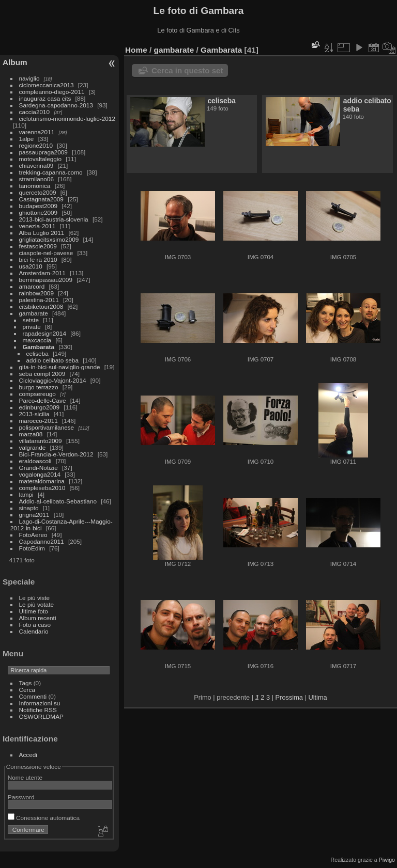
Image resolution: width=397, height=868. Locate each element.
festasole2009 (38, 246)
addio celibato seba (52, 360)
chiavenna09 (36, 165)
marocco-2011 (39, 421)
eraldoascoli (35, 461)
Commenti (33, 696)
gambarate (34, 313)
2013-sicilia (34, 414)
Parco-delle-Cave (43, 400)
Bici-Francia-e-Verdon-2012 (56, 454)
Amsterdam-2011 (42, 273)
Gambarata (39, 347)
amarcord (32, 286)
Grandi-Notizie (39, 468)
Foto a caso (35, 625)
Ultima (317, 697)
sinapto (29, 508)
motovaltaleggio (40, 159)
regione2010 (36, 145)
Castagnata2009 (41, 199)
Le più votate (36, 604)
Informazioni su (40, 703)
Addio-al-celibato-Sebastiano (58, 501)
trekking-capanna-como (51, 172)
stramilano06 (36, 179)
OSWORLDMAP (41, 716)
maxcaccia (37, 340)
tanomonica (35, 186)
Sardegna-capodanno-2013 (56, 105)
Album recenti (38, 618)
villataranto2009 (41, 441)
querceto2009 (38, 192)
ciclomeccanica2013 (47, 85)
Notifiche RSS (38, 710)
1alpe (27, 139)
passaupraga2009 (43, 152)
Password (21, 797)
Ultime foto (34, 611)
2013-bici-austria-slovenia (54, 219)
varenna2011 (37, 132)
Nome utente (25, 777)
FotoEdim (32, 548)
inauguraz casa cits (45, 98)
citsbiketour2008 (41, 306)
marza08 (31, 434)
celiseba (37, 353)
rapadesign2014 (44, 333)
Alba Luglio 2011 (42, 233)
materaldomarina (42, 481)
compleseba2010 (42, 488)
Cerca (27, 690)
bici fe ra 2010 (38, 259)
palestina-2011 (39, 300)
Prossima (289, 697)
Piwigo (387, 860)
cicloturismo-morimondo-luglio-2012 (67, 119)
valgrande (33, 447)
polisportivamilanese (47, 427)
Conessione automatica (44, 818)
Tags (26, 683)
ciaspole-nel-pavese (46, 253)
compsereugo (37, 394)
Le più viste (35, 598)
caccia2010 (35, 112)
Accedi (28, 755)
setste (31, 320)
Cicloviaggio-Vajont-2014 (53, 380)
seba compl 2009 (42, 374)
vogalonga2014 (40, 474)
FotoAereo (33, 535)
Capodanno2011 (42, 541)
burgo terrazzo (39, 387)
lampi (26, 494)
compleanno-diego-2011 (52, 92)
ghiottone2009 (39, 212)
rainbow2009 (36, 293)
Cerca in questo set (187, 70)
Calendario (34, 631)
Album (15, 62)
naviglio (29, 78)
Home (136, 50)
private (32, 327)
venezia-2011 (37, 226)
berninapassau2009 (46, 280)
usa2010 (31, 266)
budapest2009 (39, 206)
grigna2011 (34, 515)
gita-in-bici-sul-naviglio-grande (60, 367)
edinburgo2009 (40, 407)
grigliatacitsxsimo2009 (49, 239)
